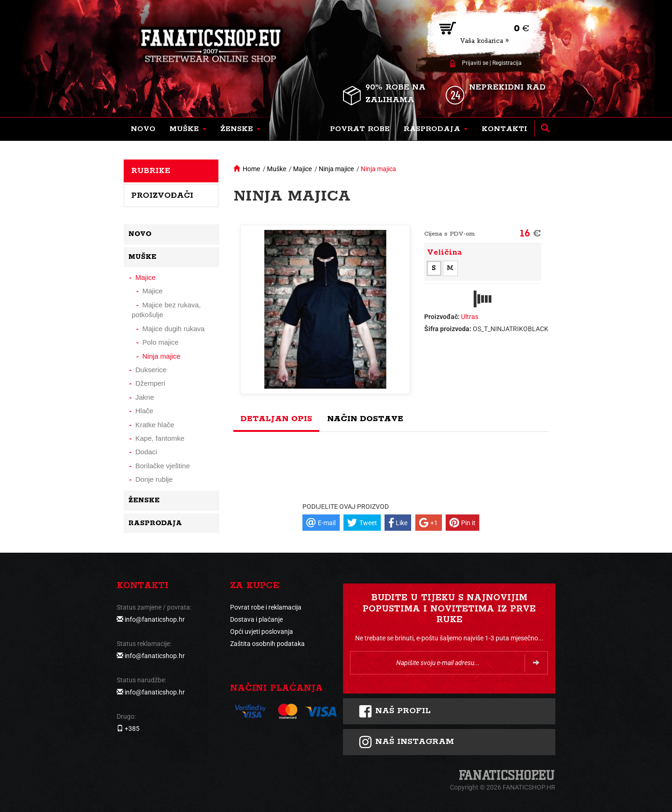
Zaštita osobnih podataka (267, 644)
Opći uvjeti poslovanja (262, 632)
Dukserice (151, 370)
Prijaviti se (475, 63)
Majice (302, 169)
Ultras (470, 317)
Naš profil (395, 711)
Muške (276, 169)
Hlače (144, 411)
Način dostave (365, 419)
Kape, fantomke (160, 438)
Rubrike (151, 171)
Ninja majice (336, 169)
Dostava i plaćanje (256, 619)
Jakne (145, 397)
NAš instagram (406, 742)
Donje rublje (154, 479)
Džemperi (150, 383)
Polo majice (161, 342)
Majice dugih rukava (173, 329)
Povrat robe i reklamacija (266, 607)
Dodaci (146, 452)
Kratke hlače (155, 425)
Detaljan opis (276, 419)
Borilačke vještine (163, 466)
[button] (188, 129)
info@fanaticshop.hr (155, 619)
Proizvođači (162, 195)
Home (251, 169)
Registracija (507, 63)
